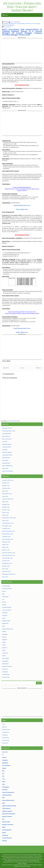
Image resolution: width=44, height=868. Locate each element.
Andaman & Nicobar (7, 666)
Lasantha (25, 865)
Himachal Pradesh (7, 607)
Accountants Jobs (7, 526)
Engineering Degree (8, 24)
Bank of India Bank (7, 439)
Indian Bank (5, 468)
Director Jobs (6, 512)
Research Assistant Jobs (8, 531)
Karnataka (22, 24)
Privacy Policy (6, 738)
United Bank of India (7, 455)
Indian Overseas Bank (8, 471)
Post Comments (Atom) (14, 421)
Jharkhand (5, 613)
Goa (3, 599)
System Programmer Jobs (9, 553)
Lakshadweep (6, 674)
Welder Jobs (5, 545)
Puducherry (5, 669)
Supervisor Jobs (6, 571)
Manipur (4, 632)
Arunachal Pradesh (7, 589)
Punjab (4, 645)
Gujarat (4, 602)
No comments (7, 27)
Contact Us (5, 743)
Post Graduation (10, 25)
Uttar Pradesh (6, 658)
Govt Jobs (16, 24)
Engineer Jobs (6, 486)
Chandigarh (5, 672)
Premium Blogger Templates (35, 865)
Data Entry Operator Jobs (8, 555)
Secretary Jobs (6, 566)
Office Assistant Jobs (8, 539)
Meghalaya (5, 634)
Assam (4, 591)
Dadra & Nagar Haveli (8, 629)
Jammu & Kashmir (7, 610)
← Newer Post (5, 368)
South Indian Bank (7, 434)
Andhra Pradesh (6, 586)
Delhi (3, 626)
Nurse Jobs (5, 496)
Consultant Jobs (6, 537)
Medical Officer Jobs (7, 534)
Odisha (4, 642)
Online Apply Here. (22, 209)
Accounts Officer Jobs (8, 480)
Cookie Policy (6, 732)
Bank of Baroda (6, 436)
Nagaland (5, 640)
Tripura (4, 656)
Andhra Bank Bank (7, 444)
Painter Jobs (5, 547)
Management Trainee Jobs (9, 574)
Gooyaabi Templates (25, 866)
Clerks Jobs (5, 502)
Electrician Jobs (6, 542)
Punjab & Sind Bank (7, 452)
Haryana (4, 605)
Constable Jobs (6, 529)
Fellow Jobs (5, 515)
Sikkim (4, 650)
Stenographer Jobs (7, 494)
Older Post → (39, 368)
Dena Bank (5, 450)
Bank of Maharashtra (7, 466)
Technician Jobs (6, 488)
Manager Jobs (6, 504)
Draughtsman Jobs (7, 563)
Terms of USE (6, 740)
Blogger (25, 863)
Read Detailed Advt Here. (22, 205)
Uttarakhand (5, 661)
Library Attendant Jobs (8, 523)
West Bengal (5, 664)
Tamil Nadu (5, 653)
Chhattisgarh (5, 597)
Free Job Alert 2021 (15, 22)
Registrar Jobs (6, 507)
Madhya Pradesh (6, 621)
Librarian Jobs (6, 561)
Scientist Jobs (6, 483)
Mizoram (4, 637)
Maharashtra (5, 624)
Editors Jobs (5, 520)
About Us (5, 727)
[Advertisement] (22, 702)
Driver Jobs (5, 491)
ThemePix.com (10, 865)
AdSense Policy (6, 730)
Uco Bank (5, 442)
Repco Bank (5, 460)
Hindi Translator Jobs (8, 558)
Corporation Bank (7, 447)
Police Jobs (5, 569)
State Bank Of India (7, 428)
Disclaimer (5, 735)
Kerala (4, 618)
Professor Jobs (6, 510)
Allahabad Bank (6, 458)
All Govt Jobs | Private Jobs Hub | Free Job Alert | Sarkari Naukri (22, 7)
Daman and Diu (6, 677)
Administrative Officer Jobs (9, 518)
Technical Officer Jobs (8, 499)
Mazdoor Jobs (6, 550)
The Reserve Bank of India (9, 431)
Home (22, 368)
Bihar (3, 594)
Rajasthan (5, 648)
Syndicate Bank (6, 463)
